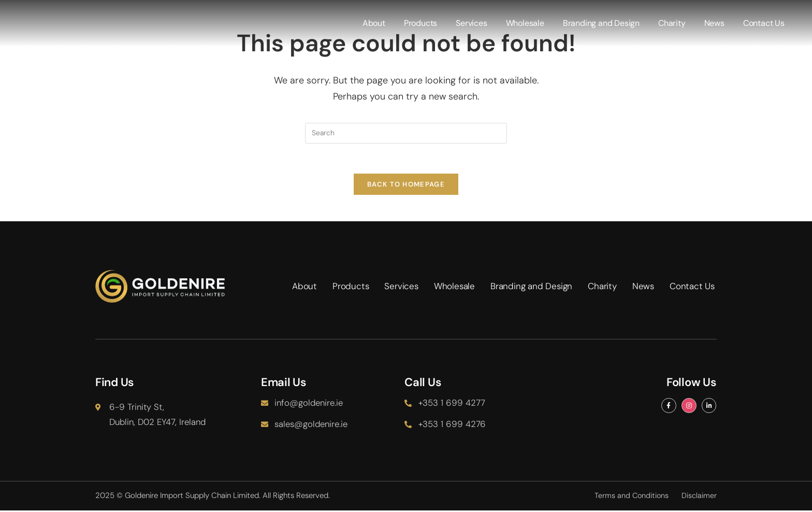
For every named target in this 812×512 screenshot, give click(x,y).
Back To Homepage (406, 186)
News (715, 23)
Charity (672, 23)
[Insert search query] (406, 133)
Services (472, 23)
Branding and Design (602, 23)
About (374, 23)
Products (421, 23)
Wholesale (526, 23)
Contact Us (764, 23)
